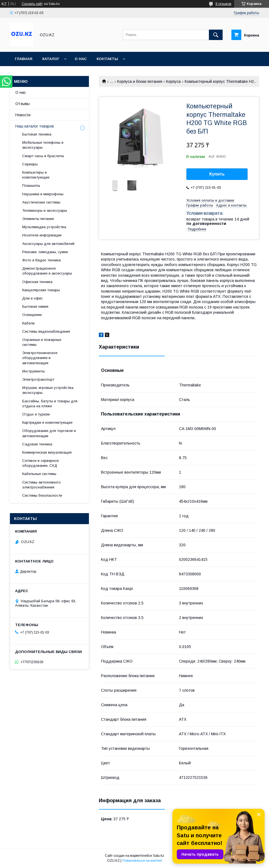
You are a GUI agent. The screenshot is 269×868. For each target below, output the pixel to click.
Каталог (51, 59)
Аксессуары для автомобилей (48, 244)
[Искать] (216, 35)
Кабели (28, 323)
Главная (24, 59)
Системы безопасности (42, 495)
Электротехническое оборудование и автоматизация (40, 358)
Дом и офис (33, 298)
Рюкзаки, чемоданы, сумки (45, 252)
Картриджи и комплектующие (47, 422)
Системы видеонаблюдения (46, 331)
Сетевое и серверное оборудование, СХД (40, 463)
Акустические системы (41, 202)
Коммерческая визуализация (47, 452)
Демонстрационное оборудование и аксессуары (47, 271)
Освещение (32, 315)
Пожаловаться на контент (142, 861)
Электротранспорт (38, 379)
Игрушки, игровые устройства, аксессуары (48, 390)
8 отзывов (223, 4)
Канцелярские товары (41, 290)
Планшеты (31, 186)
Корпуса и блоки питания (140, 81)
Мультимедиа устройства (44, 227)
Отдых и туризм (36, 414)
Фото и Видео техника (41, 260)
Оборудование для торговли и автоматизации (49, 433)
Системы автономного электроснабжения (41, 485)
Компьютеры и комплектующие (36, 175)
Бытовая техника (37, 134)
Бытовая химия (35, 306)
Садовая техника (37, 444)
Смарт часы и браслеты (43, 156)
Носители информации (42, 235)
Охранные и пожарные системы (42, 342)
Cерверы (30, 164)
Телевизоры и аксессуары (45, 210)
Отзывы (23, 104)
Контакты (107, 59)
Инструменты (33, 371)
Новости (23, 115)
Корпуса (173, 81)
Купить (217, 174)
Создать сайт (32, 4)
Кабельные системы (39, 474)
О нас (81, 59)
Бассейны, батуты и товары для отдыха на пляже (50, 404)
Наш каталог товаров (35, 126)
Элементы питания (38, 219)
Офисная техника (37, 282)
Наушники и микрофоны (43, 194)
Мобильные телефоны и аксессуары (43, 145)
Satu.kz (159, 856)
